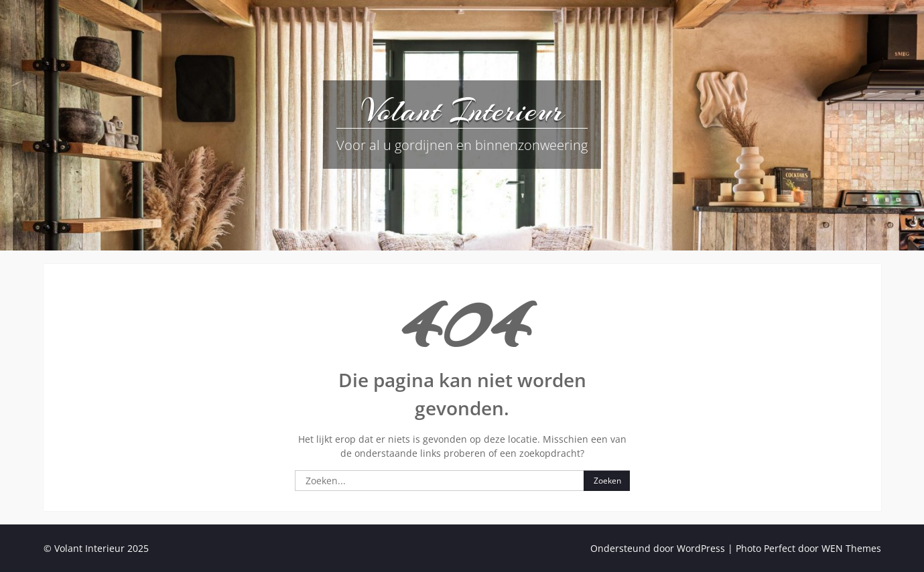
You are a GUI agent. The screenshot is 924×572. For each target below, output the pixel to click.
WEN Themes (851, 548)
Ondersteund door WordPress (658, 548)
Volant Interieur (462, 111)
